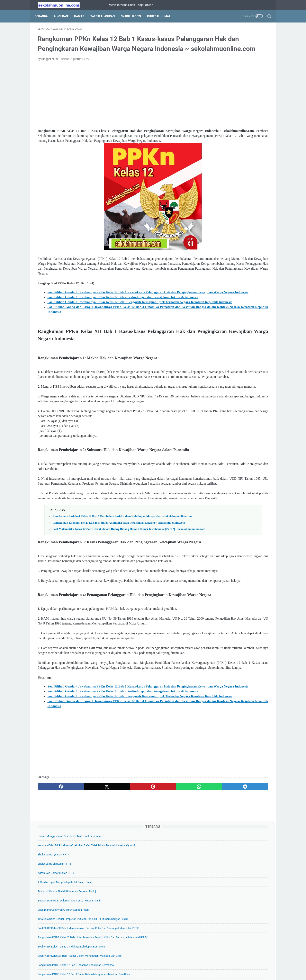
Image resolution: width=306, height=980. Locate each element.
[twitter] (84, 922)
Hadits (82, 16)
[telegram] (177, 922)
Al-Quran (64, 16)
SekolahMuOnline (159, 974)
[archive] (220, 533)
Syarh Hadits (134, 16)
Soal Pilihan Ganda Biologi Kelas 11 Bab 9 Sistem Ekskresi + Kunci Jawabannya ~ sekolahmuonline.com (238, 378)
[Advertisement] (115, 108)
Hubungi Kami (199, 965)
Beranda (44, 16)
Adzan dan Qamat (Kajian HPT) (225, 87)
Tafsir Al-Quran (105, 16)
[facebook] (53, 922)
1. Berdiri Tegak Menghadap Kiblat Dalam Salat (234, 97)
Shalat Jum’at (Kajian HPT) (223, 69)
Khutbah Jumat (162, 16)
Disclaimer (179, 965)
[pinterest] (115, 922)
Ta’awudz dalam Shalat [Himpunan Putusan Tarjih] (236, 106)
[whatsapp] (146, 922)
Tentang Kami (122, 965)
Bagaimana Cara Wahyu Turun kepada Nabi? (233, 129)
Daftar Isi (141, 965)
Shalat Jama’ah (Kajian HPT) (224, 78)
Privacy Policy (160, 965)
